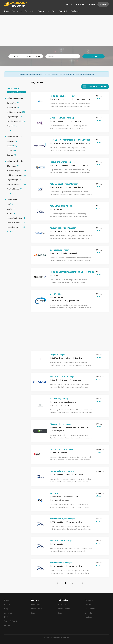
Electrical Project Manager (62, 541)
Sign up (103, 4)
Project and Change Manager (63, 162)
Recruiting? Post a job (75, 4)
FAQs (6, 617)
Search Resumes (38, 609)
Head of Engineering (59, 399)
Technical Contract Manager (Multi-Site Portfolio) (72, 272)
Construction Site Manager (62, 449)
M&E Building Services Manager (64, 184)
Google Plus (90, 609)
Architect (54, 493)
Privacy (7, 625)
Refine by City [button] (12, 200)
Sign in (92, 4)
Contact (8, 604)
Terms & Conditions (12, 621)
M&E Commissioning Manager (63, 206)
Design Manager (57, 294)
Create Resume (64, 609)
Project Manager (57, 355)
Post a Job (35, 604)
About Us (8, 613)
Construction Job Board (61, 638)
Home (7, 600)
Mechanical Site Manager (61, 563)
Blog (6, 609)
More (9, 130)
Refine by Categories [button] (15, 98)
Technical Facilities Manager (62, 96)
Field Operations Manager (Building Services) (70, 140)
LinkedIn (88, 613)
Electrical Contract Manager (62, 377)
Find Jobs (94, 56)
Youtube (88, 617)
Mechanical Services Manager (63, 228)
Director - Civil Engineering (62, 118)
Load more (70, 583)
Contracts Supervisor (59, 250)
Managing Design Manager (62, 424)
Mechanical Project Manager (62, 471)
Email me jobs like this (97, 86)
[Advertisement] (57, 30)
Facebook (89, 600)
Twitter (88, 604)
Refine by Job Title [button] (15, 161)
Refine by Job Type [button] (15, 137)
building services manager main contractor (17, 92)
